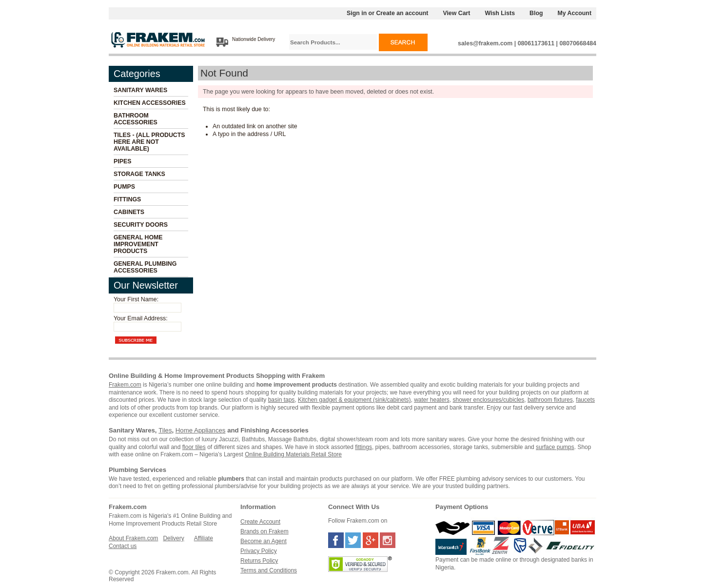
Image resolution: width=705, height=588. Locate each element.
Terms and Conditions (269, 570)
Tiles (165, 430)
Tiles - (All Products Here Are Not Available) (149, 142)
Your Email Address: (141, 318)
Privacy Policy (259, 551)
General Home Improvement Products (138, 244)
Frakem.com (125, 385)
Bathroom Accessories (136, 119)
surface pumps (555, 447)
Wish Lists (500, 13)
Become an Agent (264, 541)
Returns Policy (259, 561)
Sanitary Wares (140, 90)
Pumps (124, 187)
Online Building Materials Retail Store (293, 454)
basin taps (282, 400)
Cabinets (129, 212)
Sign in (357, 13)
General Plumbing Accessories (145, 267)
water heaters (432, 400)
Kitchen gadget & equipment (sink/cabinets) (354, 400)
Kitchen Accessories (150, 103)
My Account (575, 13)
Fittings (127, 199)
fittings (363, 447)
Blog (536, 13)
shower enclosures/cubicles (489, 400)
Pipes (122, 161)
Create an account (402, 13)
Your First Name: (136, 299)
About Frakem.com (133, 538)
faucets (585, 400)
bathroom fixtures (550, 400)
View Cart (456, 13)
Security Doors (141, 225)
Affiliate (204, 538)
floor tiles (194, 447)
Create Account (260, 522)
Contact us (123, 546)
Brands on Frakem (264, 531)
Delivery (173, 538)
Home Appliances (201, 430)
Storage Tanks (139, 174)
